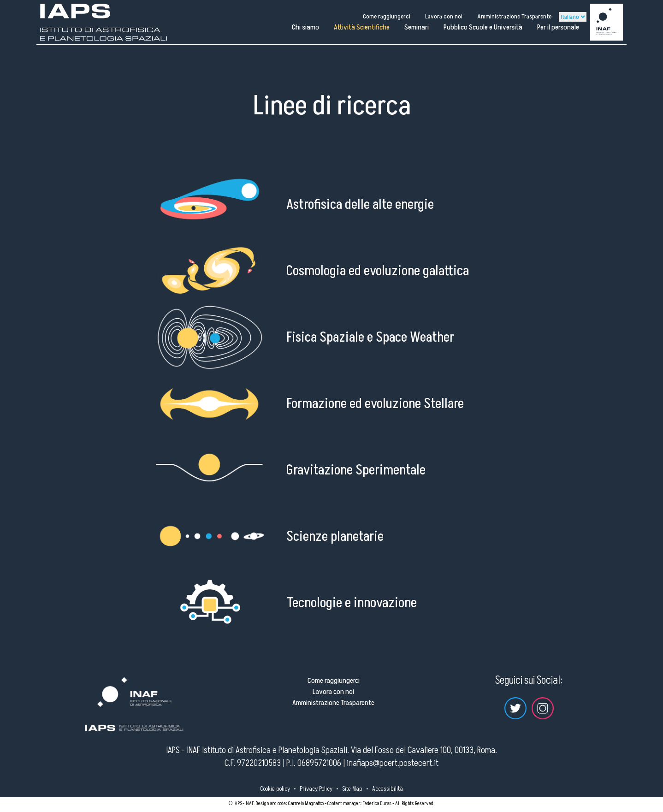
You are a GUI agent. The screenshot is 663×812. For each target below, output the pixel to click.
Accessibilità (388, 789)
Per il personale (558, 27)
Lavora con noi (444, 16)
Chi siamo (305, 27)
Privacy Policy (316, 789)
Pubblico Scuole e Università (483, 27)
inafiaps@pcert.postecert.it (393, 763)
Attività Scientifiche (362, 27)
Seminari (417, 27)
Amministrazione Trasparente (514, 16)
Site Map (352, 789)
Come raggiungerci (387, 16)
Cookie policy (275, 789)
